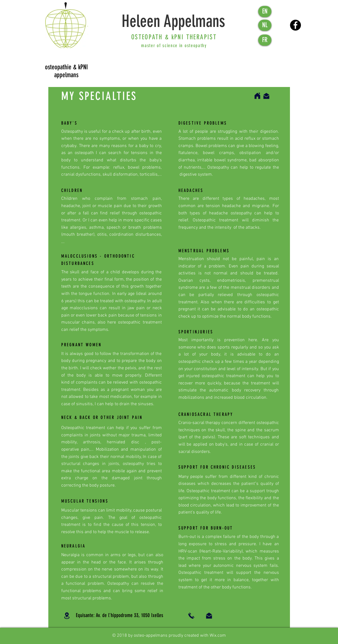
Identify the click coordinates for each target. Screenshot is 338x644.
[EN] (265, 12)
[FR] (265, 40)
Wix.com (218, 636)
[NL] (265, 25)
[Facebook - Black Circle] (295, 25)
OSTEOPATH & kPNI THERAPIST (174, 37)
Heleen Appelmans (173, 21)
